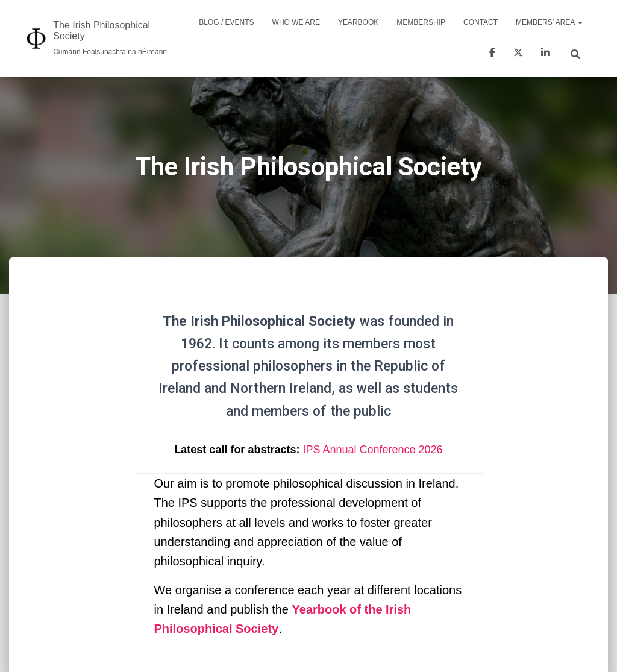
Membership (421, 22)
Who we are (296, 22)
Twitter (518, 54)
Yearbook (358, 22)
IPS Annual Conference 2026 (372, 450)
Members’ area (549, 22)
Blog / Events (226, 22)
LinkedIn (545, 54)
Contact (481, 22)
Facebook (492, 54)
